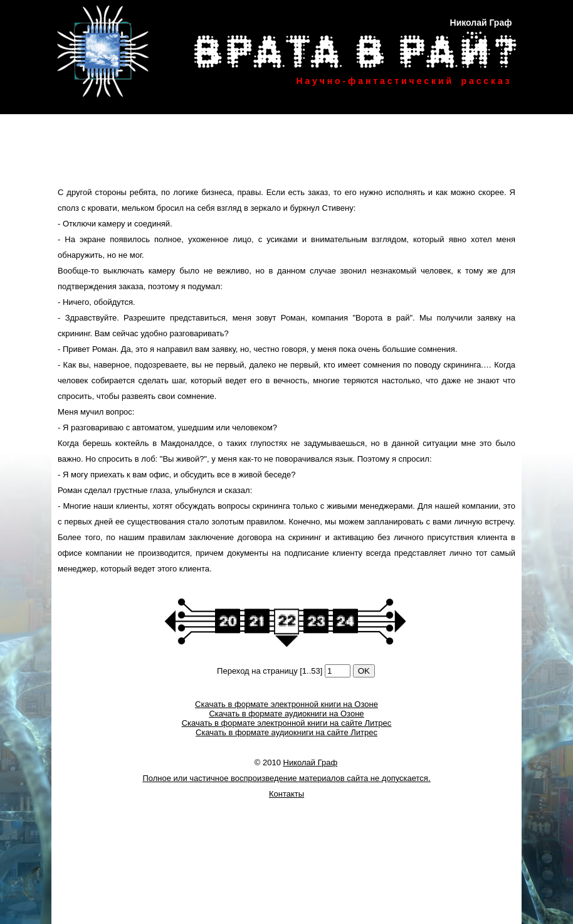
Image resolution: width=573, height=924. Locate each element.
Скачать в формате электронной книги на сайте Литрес (287, 723)
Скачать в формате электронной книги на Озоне (286, 704)
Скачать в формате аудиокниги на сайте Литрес (286, 732)
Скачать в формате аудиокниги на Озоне (286, 714)
